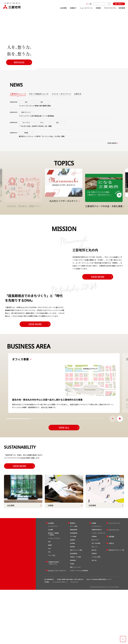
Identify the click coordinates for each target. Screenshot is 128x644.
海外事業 (72, 601)
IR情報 (98, 8)
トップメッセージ (53, 581)
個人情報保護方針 (49, 634)
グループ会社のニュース (39, 94)
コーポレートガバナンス (98, 587)
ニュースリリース (86, 8)
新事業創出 (73, 615)
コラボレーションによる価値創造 (79, 625)
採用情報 (122, 8)
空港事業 (72, 594)
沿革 (49, 603)
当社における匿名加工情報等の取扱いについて (99, 634)
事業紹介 (73, 8)
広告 (49, 606)
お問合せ (111, 598)
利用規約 (47, 636)
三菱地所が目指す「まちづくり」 (54, 617)
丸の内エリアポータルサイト (57, 625)
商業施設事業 (74, 584)
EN (91, 4)
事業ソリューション (75, 621)
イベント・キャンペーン (61, 94)
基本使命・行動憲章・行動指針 (53, 588)
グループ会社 (52, 610)
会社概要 (50, 584)
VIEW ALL (64, 471)
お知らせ (78, 94)
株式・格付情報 (96, 598)
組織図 (50, 599)
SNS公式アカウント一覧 (116, 604)
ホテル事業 (73, 591)
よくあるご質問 (96, 611)
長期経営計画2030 (97, 584)
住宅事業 (72, 598)
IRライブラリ (95, 594)
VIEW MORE (112, 143)
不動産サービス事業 (75, 611)
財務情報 (94, 591)
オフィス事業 (74, 581)
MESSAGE (19, 62)
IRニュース (95, 601)
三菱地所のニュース (18, 94)
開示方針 (94, 604)
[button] (120, 463)
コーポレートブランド (54, 593)
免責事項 (94, 608)
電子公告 (94, 615)
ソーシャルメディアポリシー (60, 636)
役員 (49, 596)
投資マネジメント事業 (76, 604)
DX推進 (72, 618)
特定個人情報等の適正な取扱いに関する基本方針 (70, 634)
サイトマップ (74, 636)
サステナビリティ (110, 8)
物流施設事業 (74, 587)
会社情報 (63, 8)
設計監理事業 (74, 608)
